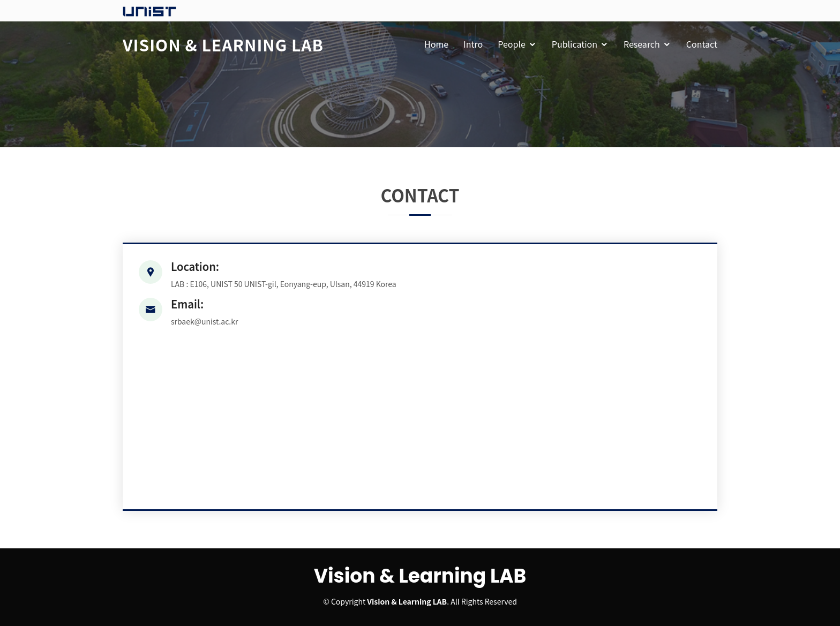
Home (436, 44)
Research (642, 44)
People (512, 44)
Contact (702, 44)
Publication (575, 44)
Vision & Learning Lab (223, 44)
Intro (473, 44)
